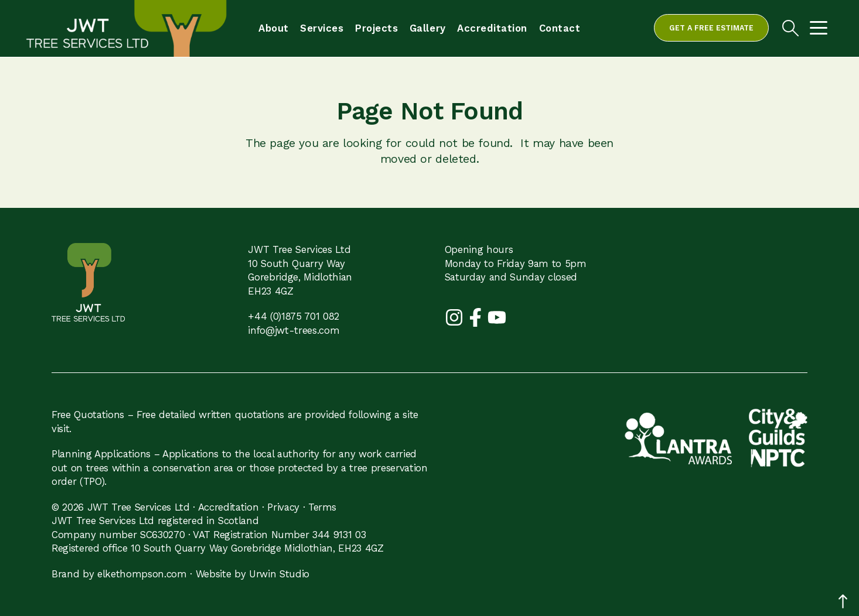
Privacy (283, 507)
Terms (322, 507)
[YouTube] (497, 316)
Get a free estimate (711, 28)
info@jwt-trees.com (294, 330)
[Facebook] (477, 316)
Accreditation (229, 507)
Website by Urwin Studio (253, 574)
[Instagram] (456, 316)
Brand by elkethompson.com (119, 574)
